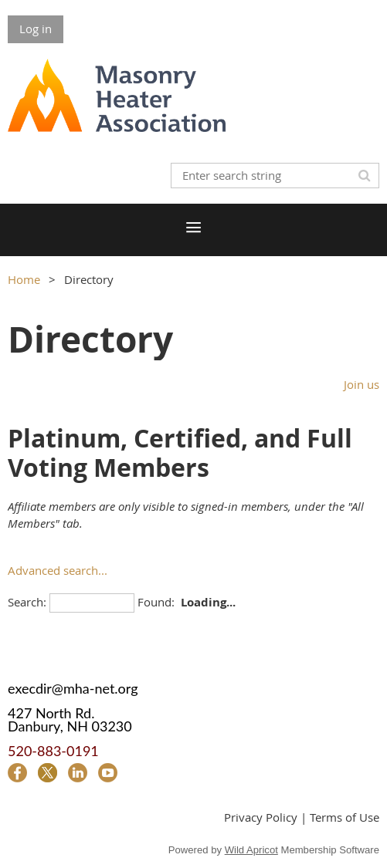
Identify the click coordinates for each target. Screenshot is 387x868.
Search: (27, 602)
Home (24, 279)
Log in (36, 29)
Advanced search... (58, 570)
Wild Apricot (251, 850)
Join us (362, 384)
